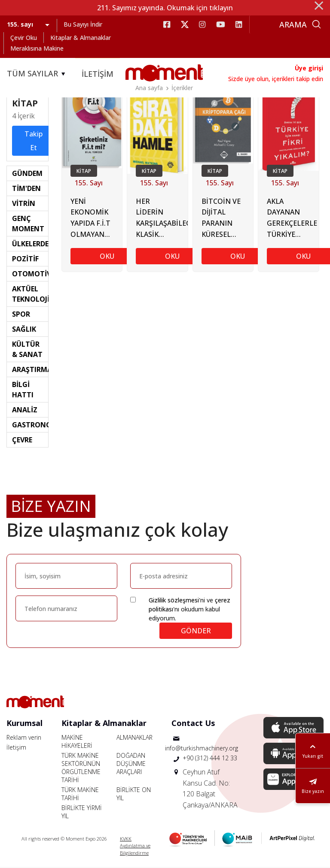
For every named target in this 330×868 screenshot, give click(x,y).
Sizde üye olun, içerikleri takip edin (276, 79)
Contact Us (193, 723)
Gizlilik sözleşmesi (174, 600)
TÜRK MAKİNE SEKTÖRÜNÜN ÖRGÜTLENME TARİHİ (81, 768)
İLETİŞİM (98, 74)
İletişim (16, 747)
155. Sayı (89, 183)
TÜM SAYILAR (37, 74)
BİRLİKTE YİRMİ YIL (82, 812)
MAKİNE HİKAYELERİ (77, 741)
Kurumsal (24, 723)
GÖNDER (196, 631)
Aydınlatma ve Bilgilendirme (135, 850)
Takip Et (34, 141)
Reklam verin (24, 737)
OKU (107, 256)
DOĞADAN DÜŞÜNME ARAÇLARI (131, 764)
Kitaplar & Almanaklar (81, 38)
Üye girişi (309, 68)
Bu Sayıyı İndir (83, 24)
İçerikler (182, 88)
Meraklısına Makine (37, 48)
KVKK (126, 839)
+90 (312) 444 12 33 (210, 758)
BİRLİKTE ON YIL (134, 794)
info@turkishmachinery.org (202, 749)
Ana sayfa (149, 88)
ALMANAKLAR (134, 737)
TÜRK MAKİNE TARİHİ (80, 794)
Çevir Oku (24, 38)
